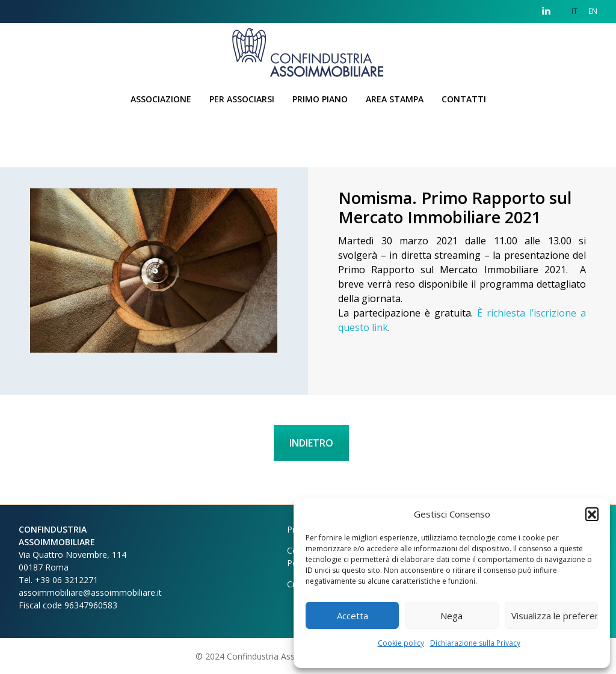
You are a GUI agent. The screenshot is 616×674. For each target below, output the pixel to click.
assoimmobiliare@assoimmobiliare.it (90, 592)
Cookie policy (401, 643)
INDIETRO (311, 443)
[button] (592, 514)
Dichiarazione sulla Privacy (475, 643)
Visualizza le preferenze (555, 616)
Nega (451, 616)
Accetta (353, 616)
